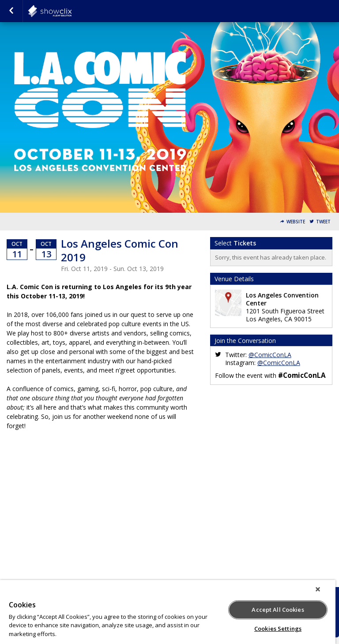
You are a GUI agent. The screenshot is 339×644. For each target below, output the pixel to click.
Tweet (323, 222)
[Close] (318, 589)
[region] (168, 612)
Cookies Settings (278, 629)
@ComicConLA (270, 355)
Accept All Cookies (278, 610)
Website (296, 222)
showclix (72, 11)
